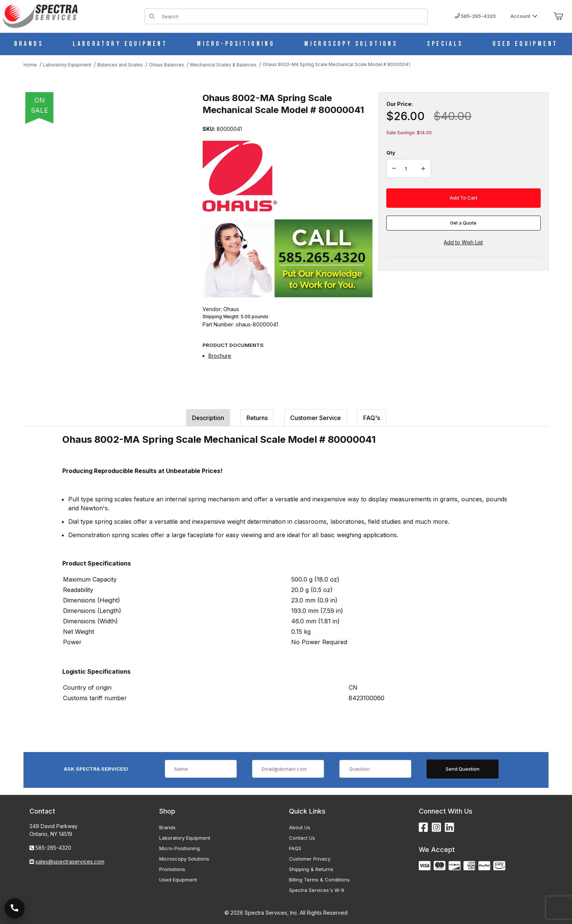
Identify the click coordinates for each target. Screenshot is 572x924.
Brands (167, 827)
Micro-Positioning (180, 848)
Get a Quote (463, 223)
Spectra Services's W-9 (317, 890)
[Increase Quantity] (423, 169)
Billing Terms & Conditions (319, 880)
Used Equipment (178, 880)
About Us (300, 827)
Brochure (220, 356)
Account (524, 16)
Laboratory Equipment (185, 838)
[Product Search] (292, 16)
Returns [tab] (257, 418)
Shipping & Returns (311, 869)
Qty (391, 153)
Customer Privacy (310, 859)
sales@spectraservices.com (70, 862)
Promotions (172, 869)
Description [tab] (208, 418)
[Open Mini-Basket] (558, 16)
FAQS (295, 848)
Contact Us (302, 838)
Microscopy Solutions (184, 859)
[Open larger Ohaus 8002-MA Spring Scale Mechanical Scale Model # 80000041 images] (106, 201)
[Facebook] (423, 828)
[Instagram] (436, 828)
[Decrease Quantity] (394, 169)
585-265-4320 (475, 16)
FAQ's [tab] (372, 418)
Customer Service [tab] (315, 418)
